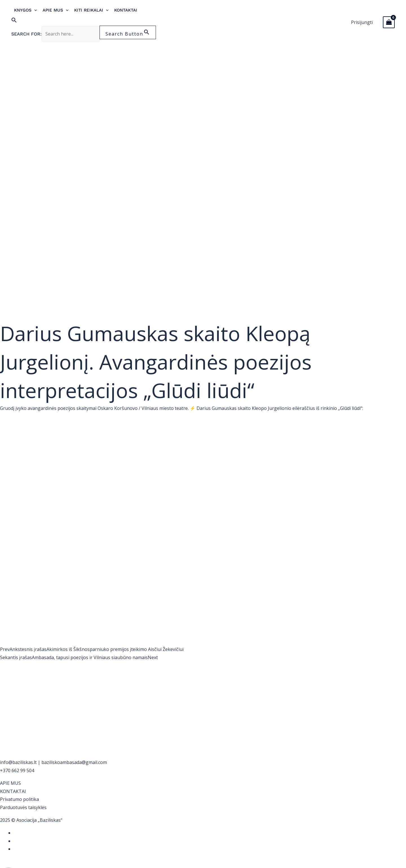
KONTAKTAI (13, 791)
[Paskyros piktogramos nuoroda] (362, 22)
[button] (84, 21)
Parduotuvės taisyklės (23, 807)
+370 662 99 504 (17, 770)
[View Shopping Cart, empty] (389, 22)
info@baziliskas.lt (18, 762)
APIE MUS (10, 783)
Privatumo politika (19, 799)
